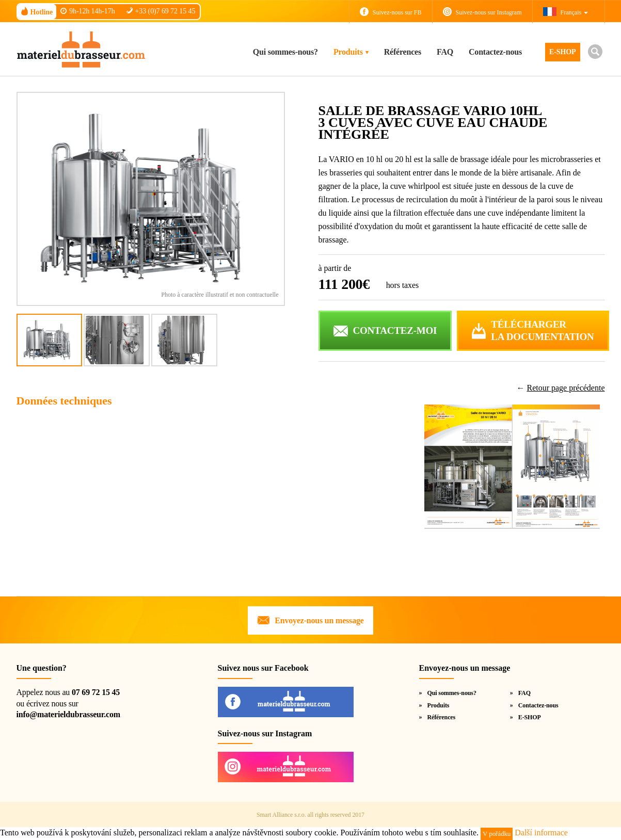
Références (403, 52)
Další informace (541, 833)
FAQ (445, 52)
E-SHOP (563, 52)
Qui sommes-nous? (285, 52)
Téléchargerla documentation (542, 331)
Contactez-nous (495, 52)
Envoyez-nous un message (319, 620)
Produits (348, 52)
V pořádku (497, 834)
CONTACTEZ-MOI (395, 330)
